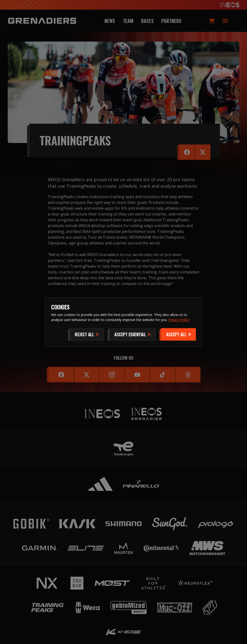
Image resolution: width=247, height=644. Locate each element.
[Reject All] (86, 334)
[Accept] (178, 334)
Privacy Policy (179, 320)
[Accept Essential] (132, 334)
